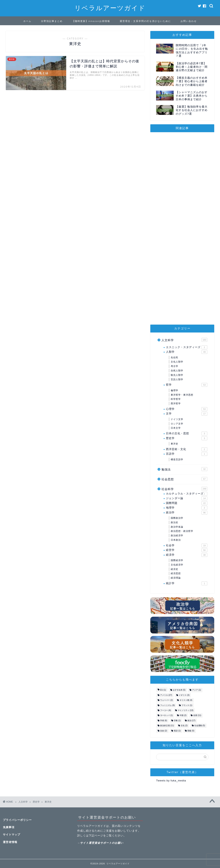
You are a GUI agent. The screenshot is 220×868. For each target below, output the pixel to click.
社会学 (187, 546)
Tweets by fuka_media (171, 781)
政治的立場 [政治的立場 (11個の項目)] (167, 726)
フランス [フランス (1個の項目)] (187, 705)
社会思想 (184, 479)
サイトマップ (12, 835)
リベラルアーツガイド (110, 8)
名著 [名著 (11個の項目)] (197, 716)
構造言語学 (177, 459)
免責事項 (9, 827)
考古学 (174, 366)
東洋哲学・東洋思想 (182, 395)
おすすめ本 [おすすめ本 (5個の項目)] (179, 690)
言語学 (187, 454)
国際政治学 (177, 518)
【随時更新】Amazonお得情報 (91, 21)
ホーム (27, 21)
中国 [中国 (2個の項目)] (183, 716)
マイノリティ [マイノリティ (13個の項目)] (185, 710)
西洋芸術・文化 (187, 449)
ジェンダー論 (187, 498)
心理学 (187, 409)
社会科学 (184, 489)
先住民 (174, 358)
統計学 (187, 583)
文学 (187, 414)
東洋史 (174, 444)
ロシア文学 (177, 424)
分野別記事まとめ (52, 21)
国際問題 (187, 503)
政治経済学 (177, 536)
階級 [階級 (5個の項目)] (191, 731)
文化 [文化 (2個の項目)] (184, 726)
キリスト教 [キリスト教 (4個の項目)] (186, 700)
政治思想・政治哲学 (182, 531)
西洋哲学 (176, 404)
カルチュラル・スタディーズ (187, 494)
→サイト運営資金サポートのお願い (100, 843)
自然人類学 (177, 371)
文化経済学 (177, 565)
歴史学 (187, 438)
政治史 (174, 522)
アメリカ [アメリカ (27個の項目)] (166, 695)
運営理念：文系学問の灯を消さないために (145, 21)
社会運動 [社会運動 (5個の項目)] (200, 726)
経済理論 (176, 578)
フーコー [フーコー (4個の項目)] (166, 710)
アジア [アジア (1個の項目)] (197, 690)
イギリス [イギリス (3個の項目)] (184, 695)
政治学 (187, 513)
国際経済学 (177, 560)
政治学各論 (177, 527)
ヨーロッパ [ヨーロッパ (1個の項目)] (166, 716)
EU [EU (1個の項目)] (163, 690)
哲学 (187, 385)
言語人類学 (177, 379)
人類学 (187, 352)
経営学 (187, 550)
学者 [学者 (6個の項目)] (164, 721)
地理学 (187, 508)
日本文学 (176, 428)
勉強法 (184, 469)
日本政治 (176, 540)
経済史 (174, 569)
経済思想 (176, 573)
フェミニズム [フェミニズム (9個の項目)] (167, 705)
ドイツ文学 (177, 419)
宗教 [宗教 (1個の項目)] (177, 721)
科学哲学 (176, 399)
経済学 (187, 555)
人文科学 (184, 340)
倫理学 (174, 390)
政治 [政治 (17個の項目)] (191, 721)
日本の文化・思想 (187, 434)
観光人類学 (177, 375)
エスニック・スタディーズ (187, 347)
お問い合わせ (189, 21)
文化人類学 (177, 362)
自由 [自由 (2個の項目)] (164, 731)
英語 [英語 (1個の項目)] (177, 731)
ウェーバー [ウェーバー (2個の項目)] (166, 700)
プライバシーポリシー (17, 820)
